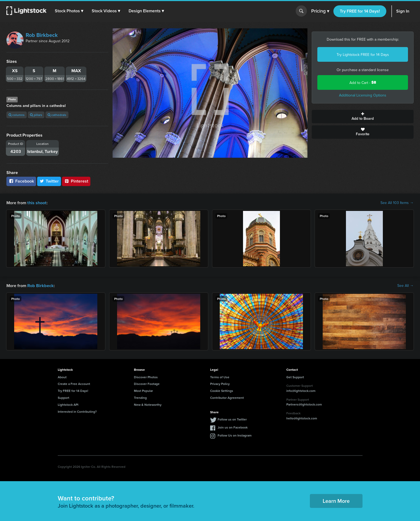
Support (63, 397)
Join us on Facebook (233, 427)
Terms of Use (220, 377)
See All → (405, 285)
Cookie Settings (222, 390)
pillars (36, 115)
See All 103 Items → (397, 203)
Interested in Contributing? (77, 411)
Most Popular (143, 390)
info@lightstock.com (301, 390)
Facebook (21, 181)
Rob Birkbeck (42, 35)
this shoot (37, 202)
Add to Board (363, 117)
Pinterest (76, 181)
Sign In (403, 11)
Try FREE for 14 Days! (360, 11)
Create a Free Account (74, 383)
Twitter (49, 181)
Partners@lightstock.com (304, 404)
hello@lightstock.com (302, 418)
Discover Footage (147, 383)
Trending (140, 397)
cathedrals (57, 115)
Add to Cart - (363, 82)
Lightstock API (68, 404)
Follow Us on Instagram (235, 435)
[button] (69, 11)
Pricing (320, 11)
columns (17, 115)
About (62, 377)
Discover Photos (146, 377)
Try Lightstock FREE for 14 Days (363, 55)
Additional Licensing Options (363, 95)
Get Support (295, 377)
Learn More (336, 500)
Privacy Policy (220, 383)
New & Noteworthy (148, 404)
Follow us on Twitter (232, 419)
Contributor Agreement (227, 397)
